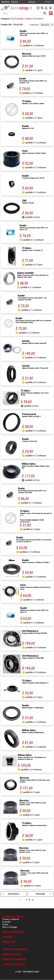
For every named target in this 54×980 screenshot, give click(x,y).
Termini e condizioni (11, 919)
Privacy (5, 924)
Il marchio (6, 922)
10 (33, 900)
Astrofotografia (17, 19)
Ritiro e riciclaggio (10, 927)
